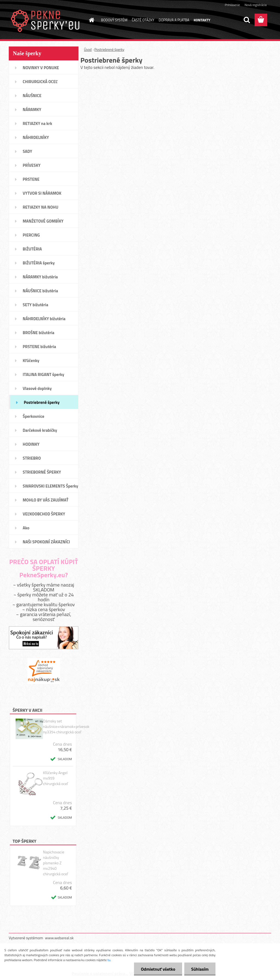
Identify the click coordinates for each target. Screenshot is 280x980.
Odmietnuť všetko (158, 969)
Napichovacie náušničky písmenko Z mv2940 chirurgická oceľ (55, 863)
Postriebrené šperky (109, 49)
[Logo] (46, 20)
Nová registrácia (256, 5)
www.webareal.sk (59, 938)
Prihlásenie (232, 5)
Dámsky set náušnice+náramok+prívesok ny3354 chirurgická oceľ (66, 727)
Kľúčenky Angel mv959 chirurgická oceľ (55, 778)
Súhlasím (200, 969)
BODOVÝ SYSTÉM (114, 20)
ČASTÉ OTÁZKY (143, 20)
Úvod (88, 49)
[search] (247, 20)
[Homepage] (91, 20)
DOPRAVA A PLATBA (174, 20)
